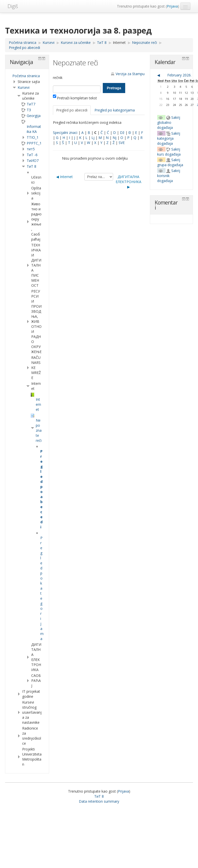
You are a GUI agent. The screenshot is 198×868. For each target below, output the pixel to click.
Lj (93, 138)
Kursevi (24, 87)
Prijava (172, 6)
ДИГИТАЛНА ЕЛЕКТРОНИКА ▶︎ (128, 182)
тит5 (31, 149)
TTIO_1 (33, 137)
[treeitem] (27, 76)
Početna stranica (26, 76)
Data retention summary (99, 801)
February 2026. (179, 75)
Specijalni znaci (65, 133)
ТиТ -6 (32, 155)
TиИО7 (33, 161)
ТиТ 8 (31, 166)
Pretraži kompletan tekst (75, 98)
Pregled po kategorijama (115, 110)
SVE (122, 143)
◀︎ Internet (64, 177)
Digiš (13, 6)
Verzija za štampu (130, 74)
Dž (122, 133)
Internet (119, 42)
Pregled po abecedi (72, 110)
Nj (114, 138)
